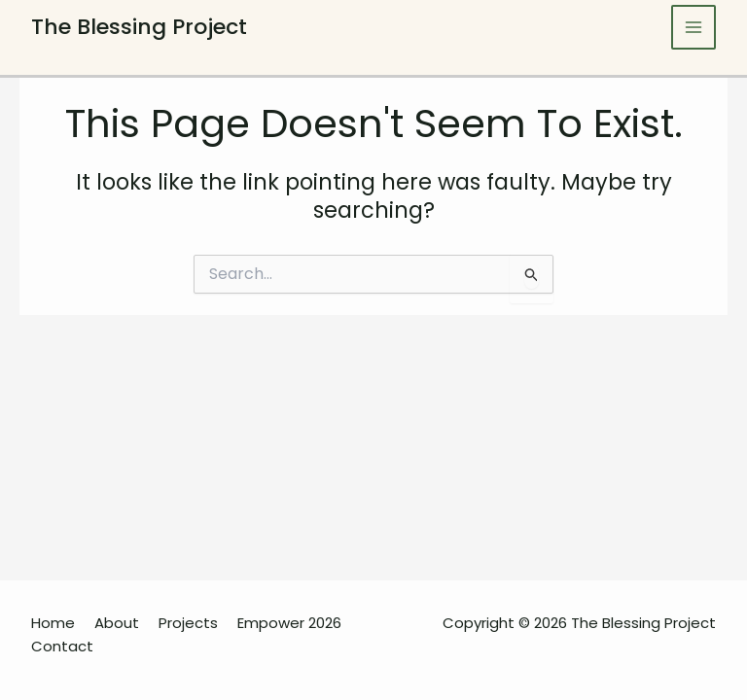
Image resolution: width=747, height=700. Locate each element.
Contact (62, 646)
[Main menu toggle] (694, 28)
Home (53, 623)
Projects (188, 623)
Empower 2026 (289, 623)
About (117, 623)
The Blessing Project (139, 27)
